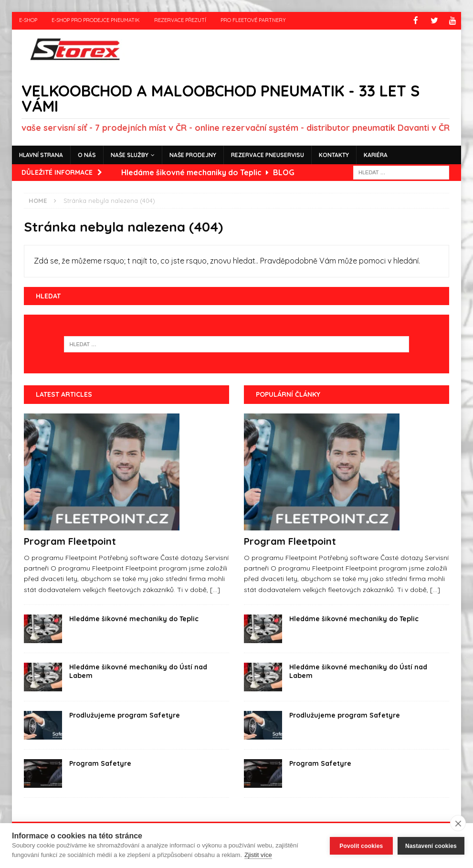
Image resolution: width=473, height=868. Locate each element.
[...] (215, 589)
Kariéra (376, 154)
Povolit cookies (361, 846)
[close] (458, 823)
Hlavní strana (41, 154)
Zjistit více (258, 855)
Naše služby (130, 154)
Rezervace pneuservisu (268, 154)
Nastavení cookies (431, 846)
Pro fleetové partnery (253, 20)
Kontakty (334, 154)
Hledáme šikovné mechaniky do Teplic (134, 618)
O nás (87, 154)
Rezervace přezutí (180, 20)
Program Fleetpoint (70, 540)
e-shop (28, 20)
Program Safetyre (100, 763)
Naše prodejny (193, 154)
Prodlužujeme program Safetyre (125, 715)
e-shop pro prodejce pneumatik (96, 20)
